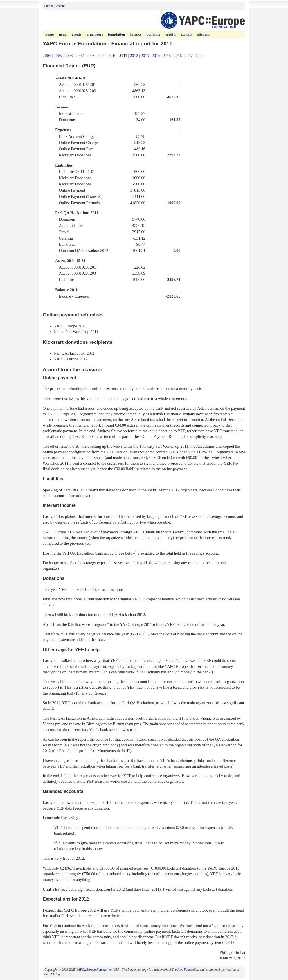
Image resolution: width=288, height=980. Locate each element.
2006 (69, 56)
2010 (112, 56)
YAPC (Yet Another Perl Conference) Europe (202, 20)
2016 (178, 56)
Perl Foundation (188, 970)
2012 (134, 56)
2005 (58, 56)
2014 (156, 56)
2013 (145, 56)
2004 (47, 56)
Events (77, 34)
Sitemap (203, 34)
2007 (80, 56)
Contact (186, 34)
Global (201, 56)
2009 (101, 56)
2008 (90, 56)
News (63, 34)
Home (49, 34)
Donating (153, 34)
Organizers (95, 34)
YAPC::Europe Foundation (94, 970)
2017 (189, 56)
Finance (136, 34)
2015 (167, 56)
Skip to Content (55, 6)
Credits (171, 34)
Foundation (116, 34)
